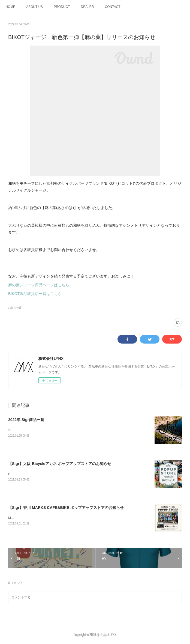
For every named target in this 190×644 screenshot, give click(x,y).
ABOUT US (34, 7)
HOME (10, 7)
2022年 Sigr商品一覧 (26, 420)
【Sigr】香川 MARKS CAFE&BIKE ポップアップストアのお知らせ (66, 508)
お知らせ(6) (15, 308)
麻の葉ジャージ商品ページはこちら (39, 285)
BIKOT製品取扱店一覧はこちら (35, 294)
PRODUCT (62, 7)
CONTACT (113, 7)
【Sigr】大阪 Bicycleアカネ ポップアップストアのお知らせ (60, 464)
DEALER (87, 7)
